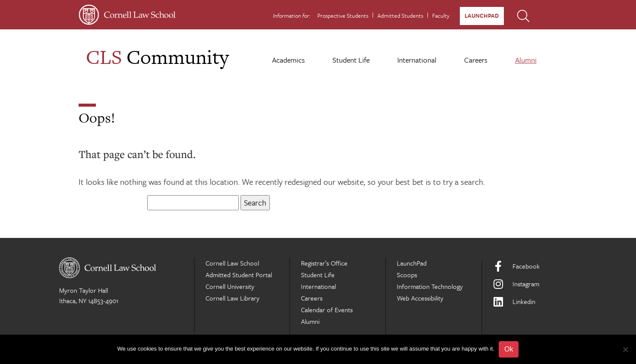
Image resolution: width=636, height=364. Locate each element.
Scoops (407, 275)
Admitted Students (400, 16)
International (417, 60)
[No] (625, 349)
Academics (288, 60)
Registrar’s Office (324, 263)
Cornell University (230, 286)
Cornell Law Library (233, 298)
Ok (509, 349)
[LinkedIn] (535, 302)
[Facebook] (535, 266)
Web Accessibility (420, 298)
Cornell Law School (232, 263)
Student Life (351, 60)
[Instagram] (535, 284)
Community (157, 57)
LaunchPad (482, 16)
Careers (476, 60)
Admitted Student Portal (239, 275)
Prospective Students (343, 16)
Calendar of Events (327, 310)
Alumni (526, 60)
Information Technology (430, 286)
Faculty (441, 16)
